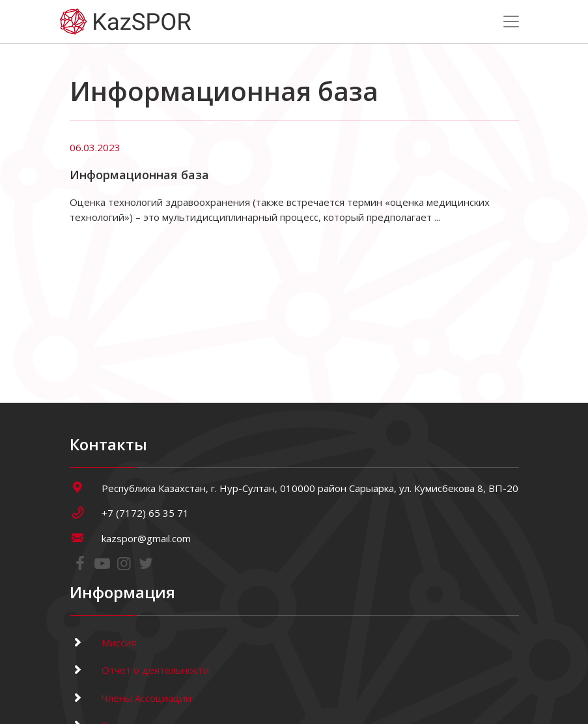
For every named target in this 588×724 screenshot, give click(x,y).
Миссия (103, 643)
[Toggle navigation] (511, 22)
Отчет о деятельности (139, 670)
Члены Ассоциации (131, 698)
